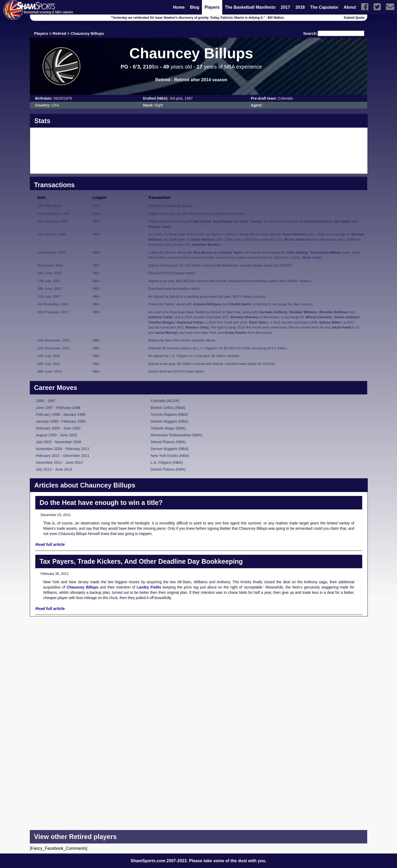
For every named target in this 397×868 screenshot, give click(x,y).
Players (212, 7)
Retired (60, 33)
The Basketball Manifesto (250, 7)
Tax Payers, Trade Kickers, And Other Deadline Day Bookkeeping (141, 561)
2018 (300, 7)
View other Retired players (75, 837)
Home (179, 7)
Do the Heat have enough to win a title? (101, 503)
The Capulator (324, 7)
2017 (285, 7)
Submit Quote (354, 18)
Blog (195, 7)
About (350, 7)
